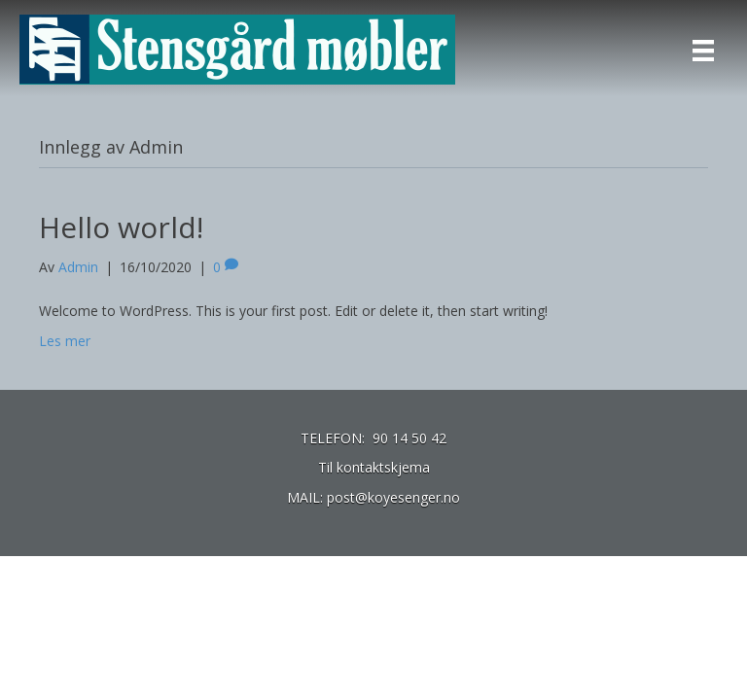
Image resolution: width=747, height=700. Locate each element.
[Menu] (703, 51)
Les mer (65, 341)
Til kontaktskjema (374, 467)
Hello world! (121, 227)
